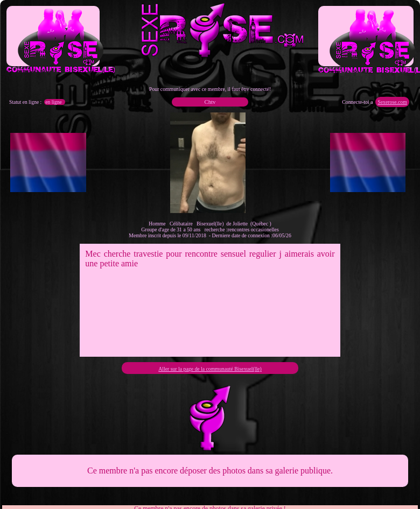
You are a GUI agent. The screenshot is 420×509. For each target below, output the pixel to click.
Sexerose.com (392, 102)
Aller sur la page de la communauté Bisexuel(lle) (210, 369)
